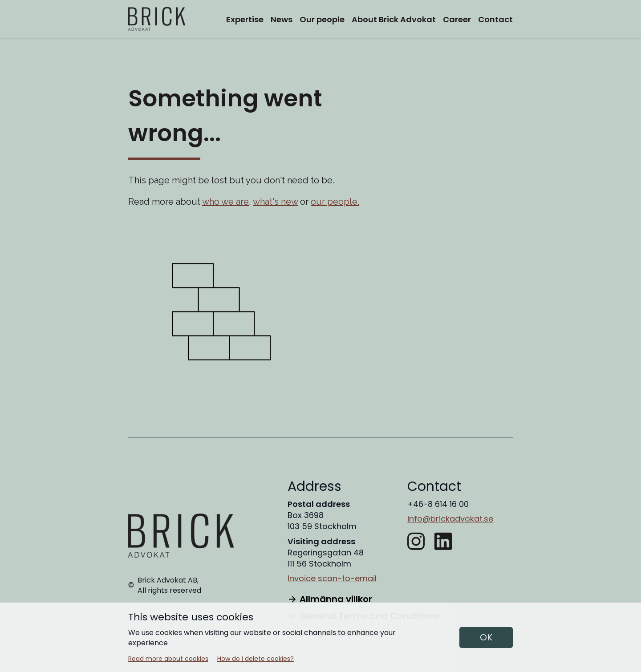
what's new (275, 202)
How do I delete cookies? (256, 659)
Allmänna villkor (330, 599)
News (282, 19)
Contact (495, 19)
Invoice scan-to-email (332, 578)
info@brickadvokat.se (450, 519)
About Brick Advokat (394, 19)
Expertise (245, 19)
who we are (225, 202)
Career (457, 19)
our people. (335, 202)
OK (486, 637)
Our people (322, 19)
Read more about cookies (168, 659)
